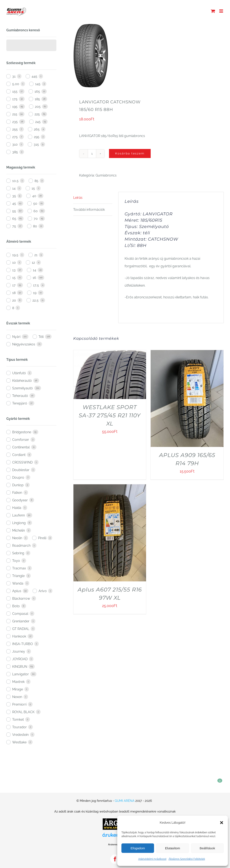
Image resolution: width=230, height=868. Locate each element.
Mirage (18, 689)
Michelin (19, 530)
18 (14, 293)
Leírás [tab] (78, 198)
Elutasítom (173, 848)
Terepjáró (20, 403)
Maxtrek (18, 682)
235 (15, 122)
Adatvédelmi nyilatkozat (152, 859)
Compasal (20, 614)
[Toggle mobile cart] (213, 11)
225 (37, 114)
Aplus (17, 591)
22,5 (35, 300)
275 (15, 137)
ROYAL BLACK (23, 712)
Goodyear (20, 500)
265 (37, 129)
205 (38, 107)
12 (33, 263)
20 (14, 300)
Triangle (18, 576)
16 (34, 278)
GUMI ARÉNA (125, 801)
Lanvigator (21, 674)
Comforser (21, 440)
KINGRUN (20, 667)
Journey (19, 651)
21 (36, 255)
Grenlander (21, 621)
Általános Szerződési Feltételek (187, 859)
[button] (222, 823)
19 (35, 293)
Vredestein (20, 735)
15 (33, 188)
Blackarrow (21, 599)
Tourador (19, 727)
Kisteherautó (22, 381)
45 (14, 203)
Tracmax (19, 568)
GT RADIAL (21, 629)
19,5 (15, 255)
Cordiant (19, 455)
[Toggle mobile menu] (221, 11)
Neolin (17, 538)
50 (35, 203)
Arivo (43, 591)
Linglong (19, 523)
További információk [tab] (89, 210)
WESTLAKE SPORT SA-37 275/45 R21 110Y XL (110, 415)
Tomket (18, 720)
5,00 (16, 84)
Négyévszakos (24, 344)
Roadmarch (21, 546)
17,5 (36, 285)
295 (37, 137)
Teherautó (20, 396)
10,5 (15, 181)
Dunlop (18, 485)
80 (35, 226)
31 (14, 76)
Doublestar (21, 470)
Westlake (19, 742)
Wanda (18, 583)
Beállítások (207, 848)
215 (15, 114)
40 (34, 196)
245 (38, 122)
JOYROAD (20, 659)
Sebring (18, 553)
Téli (41, 337)
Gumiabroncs (106, 175)
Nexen (17, 697)
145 (38, 84)
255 (15, 129)
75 (14, 226)
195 (15, 107)
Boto (16, 606)
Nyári (16, 337)
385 (15, 152)
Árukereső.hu (115, 844)
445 (34, 76)
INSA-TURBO (23, 644)
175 (15, 99)
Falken (17, 493)
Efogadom (138, 848)
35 (14, 196)
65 (14, 219)
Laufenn (19, 515)
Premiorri (19, 704)
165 (37, 92)
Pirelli (42, 538)
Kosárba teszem (130, 153)
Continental (21, 447)
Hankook (19, 636)
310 (15, 144)
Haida (17, 508)
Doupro (18, 477)
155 (15, 92)
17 (14, 285)
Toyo (16, 561)
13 (14, 270)
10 (14, 263)
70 (36, 219)
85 (36, 181)
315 (36, 144)
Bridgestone (22, 432)
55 (14, 211)
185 (37, 99)
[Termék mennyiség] (92, 154)
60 (36, 211)
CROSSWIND (22, 462)
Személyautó (23, 388)
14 (14, 188)
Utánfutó (19, 373)
